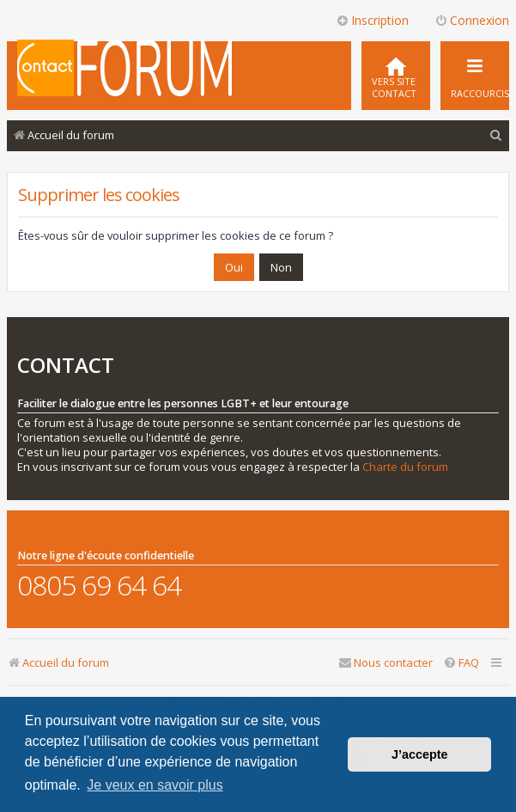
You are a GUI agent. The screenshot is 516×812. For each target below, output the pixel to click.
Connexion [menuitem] (472, 20)
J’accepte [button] (420, 754)
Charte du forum (405, 467)
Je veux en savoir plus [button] (155, 785)
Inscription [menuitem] (372, 20)
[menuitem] (396, 76)
